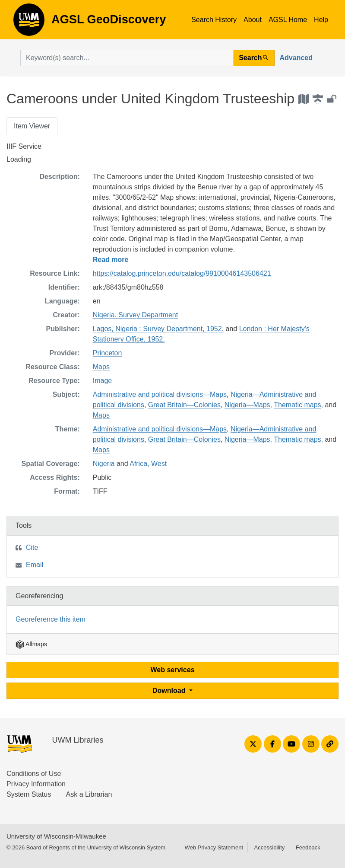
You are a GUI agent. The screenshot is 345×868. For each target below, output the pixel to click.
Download (170, 691)
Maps (101, 367)
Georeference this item (51, 619)
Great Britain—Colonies (184, 405)
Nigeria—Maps (247, 405)
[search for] (127, 58)
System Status (29, 794)
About (253, 20)
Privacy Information (36, 784)
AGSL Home (288, 20)
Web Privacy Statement (214, 847)
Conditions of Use (34, 774)
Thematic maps (297, 405)
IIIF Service (24, 146)
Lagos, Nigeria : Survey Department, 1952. (158, 329)
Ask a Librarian (89, 794)
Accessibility (269, 847)
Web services (173, 670)
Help (321, 20)
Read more (111, 260)
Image (102, 381)
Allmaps (31, 644)
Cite (32, 547)
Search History (214, 20)
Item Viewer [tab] (32, 126)
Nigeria (104, 464)
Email (35, 565)
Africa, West (148, 464)
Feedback (308, 847)
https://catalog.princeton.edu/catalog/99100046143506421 (182, 273)
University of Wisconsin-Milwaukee (56, 836)
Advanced (296, 58)
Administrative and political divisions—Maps (160, 394)
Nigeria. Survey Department (135, 315)
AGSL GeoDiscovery (29, 22)
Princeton (108, 353)
